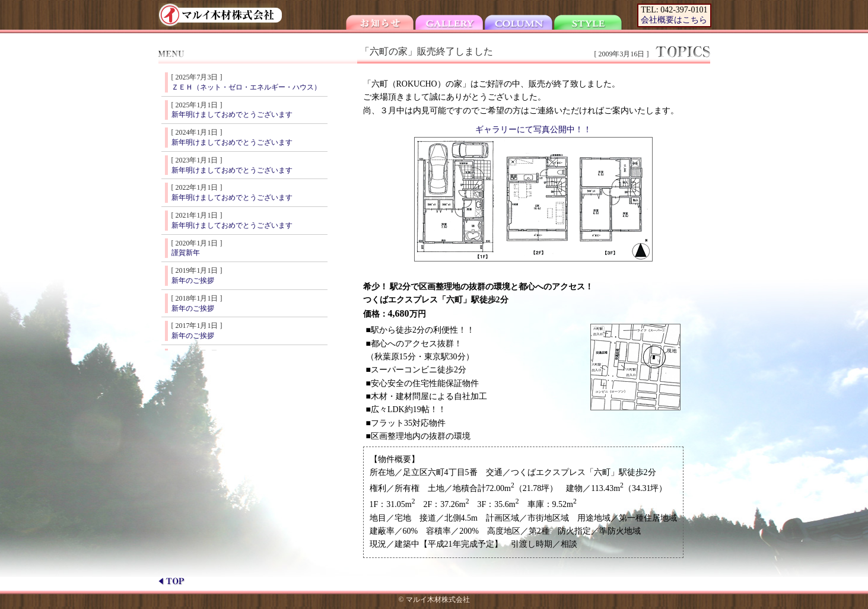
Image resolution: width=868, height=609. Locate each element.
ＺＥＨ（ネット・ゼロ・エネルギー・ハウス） (246, 87)
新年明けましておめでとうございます (232, 114)
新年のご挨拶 (193, 280)
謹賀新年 (186, 253)
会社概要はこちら (674, 20)
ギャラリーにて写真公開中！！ (533, 130)
